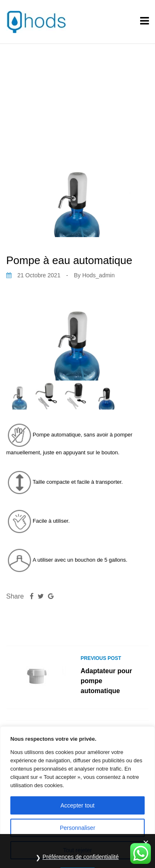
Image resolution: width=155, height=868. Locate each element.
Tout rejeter (77, 850)
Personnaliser (78, 828)
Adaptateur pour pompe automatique (106, 681)
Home (29, 95)
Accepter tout (77, 805)
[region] (77, 797)
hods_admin (99, 275)
